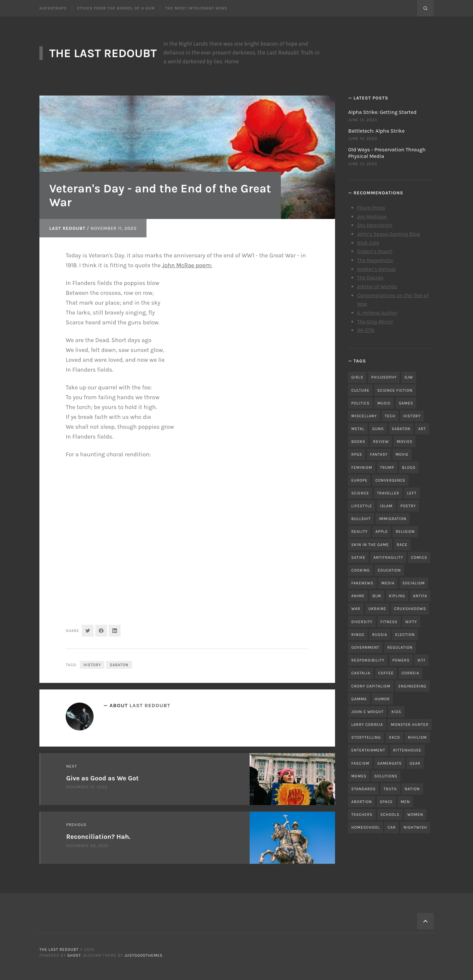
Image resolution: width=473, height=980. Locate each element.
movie (402, 454)
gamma (359, 699)
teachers (362, 815)
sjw (409, 377)
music (384, 403)
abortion (362, 802)
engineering (412, 686)
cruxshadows (410, 609)
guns (378, 429)
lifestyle (362, 506)
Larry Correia (367, 725)
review (381, 442)
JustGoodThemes (144, 955)
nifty (411, 622)
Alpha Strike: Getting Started (382, 112)
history (92, 665)
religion (405, 532)
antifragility (388, 557)
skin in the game (370, 545)
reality (360, 532)
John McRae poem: (187, 265)
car (392, 827)
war (356, 609)
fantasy (379, 454)
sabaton (119, 665)
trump (387, 468)
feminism (362, 468)
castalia (361, 673)
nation (412, 789)
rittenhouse (407, 750)
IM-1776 (366, 330)
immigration (393, 519)
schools (390, 815)
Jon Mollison (372, 217)
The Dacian (370, 278)
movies (405, 442)
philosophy (384, 377)
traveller (388, 493)
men (405, 802)
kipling (397, 596)
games (406, 403)
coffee (386, 673)
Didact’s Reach (375, 251)
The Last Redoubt (103, 53)
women (415, 815)
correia (411, 673)
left (412, 493)
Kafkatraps (53, 8)
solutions (386, 776)
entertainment (368, 750)
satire (359, 557)
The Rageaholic (375, 260)
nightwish (416, 827)
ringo (358, 635)
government (366, 647)
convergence (391, 480)
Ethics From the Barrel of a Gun (116, 8)
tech (390, 416)
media (388, 583)
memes (359, 776)
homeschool (366, 827)
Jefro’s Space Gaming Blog (389, 234)
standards (364, 789)
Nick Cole (368, 243)
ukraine (377, 609)
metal (358, 429)
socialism (414, 583)
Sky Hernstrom (375, 225)
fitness (389, 622)
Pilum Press (371, 208)
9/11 (421, 660)
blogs (409, 468)
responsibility (368, 660)
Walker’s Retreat (377, 269)
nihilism (417, 737)
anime (358, 596)
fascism (360, 763)
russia (380, 635)
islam (386, 506)
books (359, 442)
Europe (360, 480)
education (389, 570)
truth (390, 789)
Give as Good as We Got (103, 778)
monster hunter (410, 725)
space (386, 802)
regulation (400, 647)
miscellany (364, 416)
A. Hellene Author (377, 313)
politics (360, 403)
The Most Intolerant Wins (196, 8)
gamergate (389, 763)
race (402, 545)
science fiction (395, 390)
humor (382, 699)
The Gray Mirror (375, 322)
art (422, 429)
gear (415, 763)
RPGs (357, 454)
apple (382, 532)
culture (360, 390)
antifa (420, 596)
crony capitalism (371, 686)
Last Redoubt (67, 228)
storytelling (366, 737)
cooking (361, 570)
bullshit (361, 519)
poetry (408, 506)
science (360, 493)
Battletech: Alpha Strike (376, 131)
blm (377, 596)
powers (401, 660)
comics (419, 557)
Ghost (74, 955)
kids (396, 712)
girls (357, 377)
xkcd (394, 737)
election (405, 635)
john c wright (368, 712)
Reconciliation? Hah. (98, 837)
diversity (362, 622)
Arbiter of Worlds (377, 286)
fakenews (362, 583)
